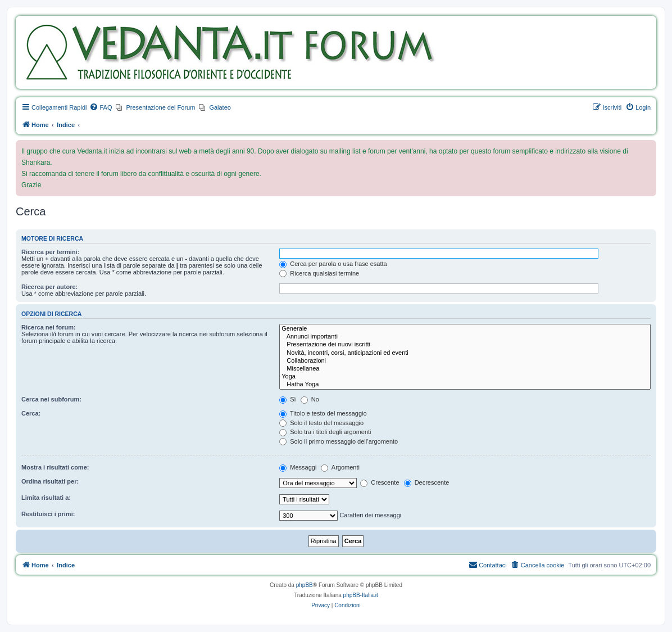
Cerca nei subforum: (51, 399)
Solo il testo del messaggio (321, 423)
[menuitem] (101, 107)
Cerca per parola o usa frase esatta (333, 264)
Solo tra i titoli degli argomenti (325, 432)
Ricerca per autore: (49, 287)
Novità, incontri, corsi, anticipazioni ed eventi (465, 353)
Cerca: (31, 413)
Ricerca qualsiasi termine (319, 273)
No (310, 399)
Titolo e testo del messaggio (323, 413)
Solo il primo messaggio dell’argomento (339, 441)
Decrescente (427, 482)
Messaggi (298, 467)
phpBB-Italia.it (361, 595)
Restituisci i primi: (48, 514)
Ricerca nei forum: (49, 327)
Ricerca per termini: (50, 252)
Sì (287, 399)
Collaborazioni (465, 361)
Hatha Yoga (465, 385)
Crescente (380, 482)
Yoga (465, 377)
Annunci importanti (465, 337)
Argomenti (340, 467)
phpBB (305, 585)
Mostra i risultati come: (55, 467)
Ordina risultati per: (50, 481)
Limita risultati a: (46, 498)
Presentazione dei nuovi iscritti (465, 345)
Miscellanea (465, 369)
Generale (465, 329)
